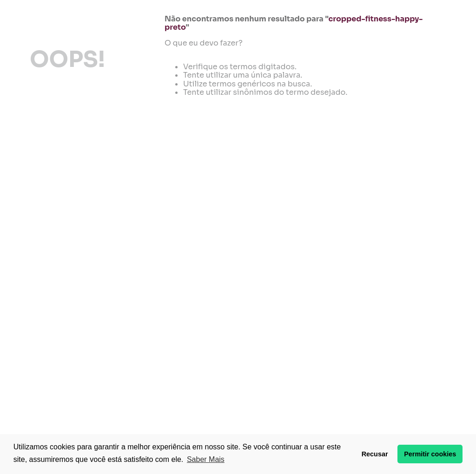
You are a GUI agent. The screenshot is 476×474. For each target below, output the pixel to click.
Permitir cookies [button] (430, 454)
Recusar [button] (375, 454)
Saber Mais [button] (206, 459)
